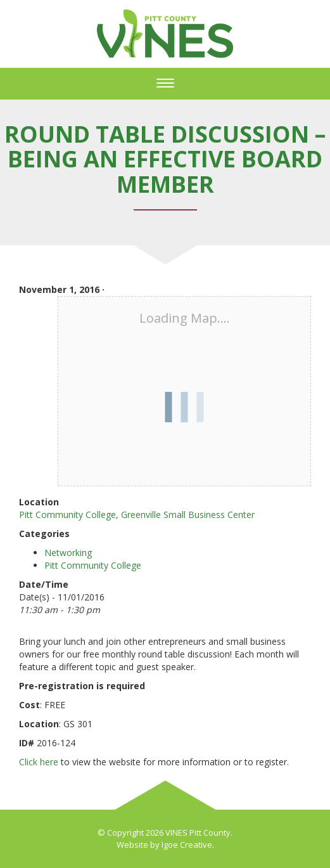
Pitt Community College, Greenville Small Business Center (137, 515)
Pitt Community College (93, 565)
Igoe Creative (187, 845)
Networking (68, 553)
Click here (39, 762)
